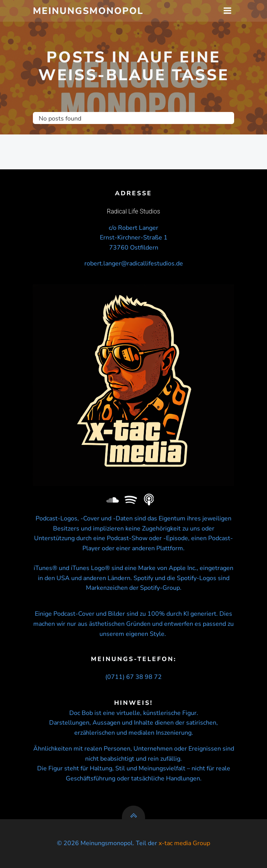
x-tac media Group (184, 843)
